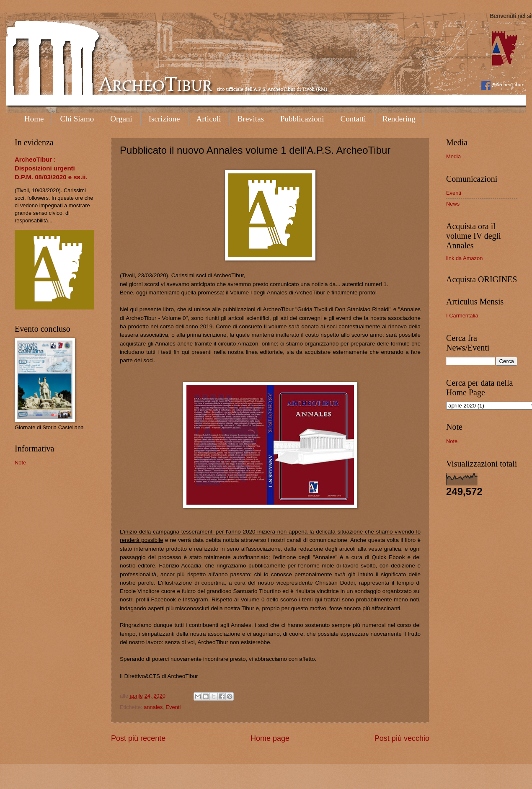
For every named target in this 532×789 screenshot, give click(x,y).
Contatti (353, 119)
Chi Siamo (77, 119)
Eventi (173, 707)
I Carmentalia (462, 316)
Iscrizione (164, 119)
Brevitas (251, 119)
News (453, 204)
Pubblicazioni (302, 119)
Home (34, 119)
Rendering (399, 119)
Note (20, 463)
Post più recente (138, 738)
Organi (121, 119)
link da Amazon (464, 258)
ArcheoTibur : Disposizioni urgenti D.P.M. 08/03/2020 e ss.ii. (51, 168)
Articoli (209, 119)
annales (153, 707)
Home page (270, 738)
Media (453, 156)
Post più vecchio (402, 738)
